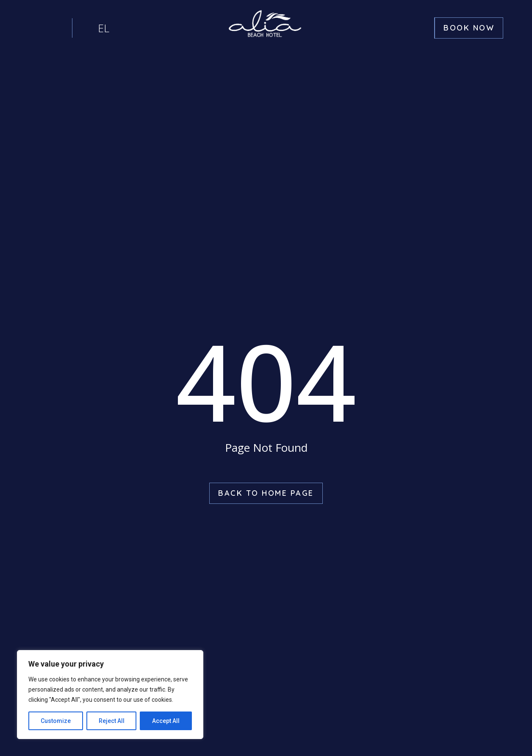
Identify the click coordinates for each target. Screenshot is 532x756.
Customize (56, 721)
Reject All (112, 721)
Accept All (166, 721)
